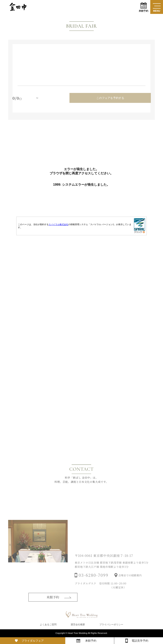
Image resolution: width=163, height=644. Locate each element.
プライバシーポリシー (111, 625)
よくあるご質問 (48, 625)
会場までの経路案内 (130, 580)
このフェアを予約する (110, 98)
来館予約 (143, 7)
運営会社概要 (78, 625)
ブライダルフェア (33, 641)
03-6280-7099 (93, 580)
